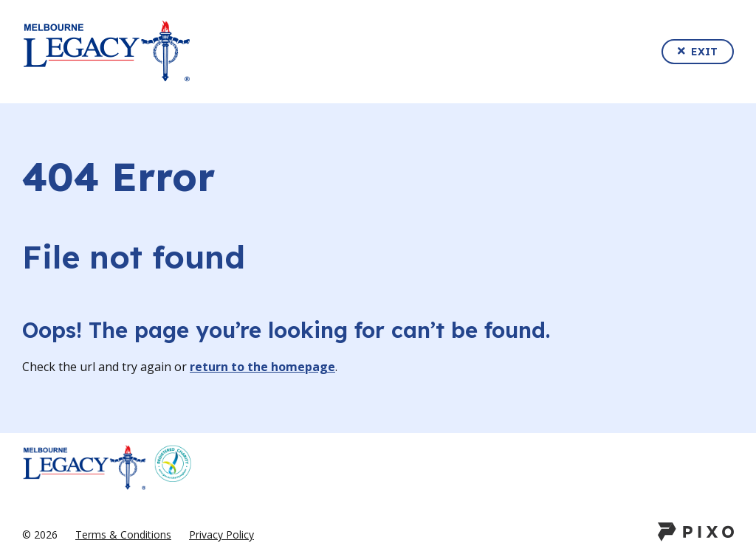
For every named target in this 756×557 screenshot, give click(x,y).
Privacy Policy (221, 534)
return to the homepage (262, 367)
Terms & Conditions (123, 534)
